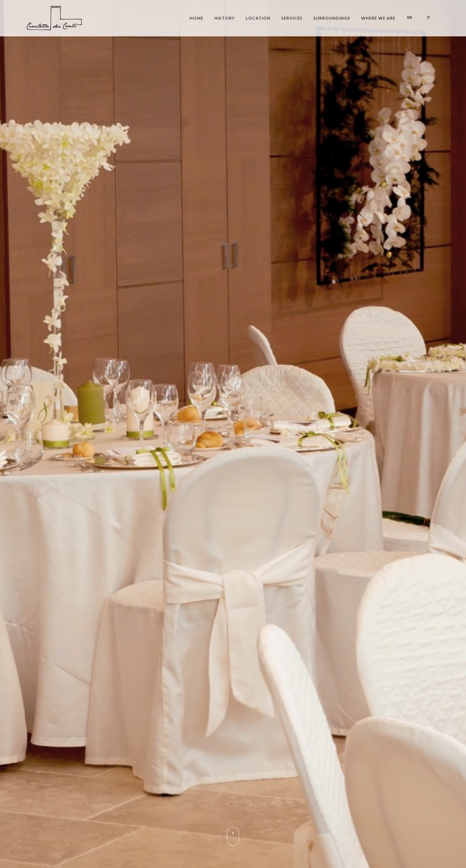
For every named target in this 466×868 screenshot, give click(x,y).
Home (197, 18)
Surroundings (332, 18)
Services (292, 18)
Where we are (378, 18)
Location (258, 18)
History (225, 18)
